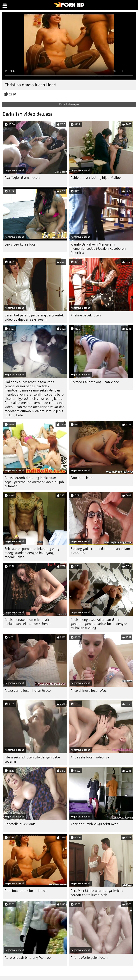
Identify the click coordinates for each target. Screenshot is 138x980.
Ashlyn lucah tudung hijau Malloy (96, 178)
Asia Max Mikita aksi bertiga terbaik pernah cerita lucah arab (97, 893)
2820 (13, 94)
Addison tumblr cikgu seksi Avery (95, 824)
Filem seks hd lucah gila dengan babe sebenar (32, 759)
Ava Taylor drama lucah (22, 178)
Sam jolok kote (81, 478)
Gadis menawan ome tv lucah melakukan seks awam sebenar (28, 622)
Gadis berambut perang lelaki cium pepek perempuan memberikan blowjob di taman (34, 482)
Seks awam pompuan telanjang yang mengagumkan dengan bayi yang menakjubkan (32, 553)
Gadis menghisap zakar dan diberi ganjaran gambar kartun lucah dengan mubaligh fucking (99, 624)
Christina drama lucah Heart (26, 891)
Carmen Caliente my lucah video (95, 382)
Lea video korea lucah (21, 244)
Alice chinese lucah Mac (88, 691)
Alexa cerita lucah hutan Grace (28, 691)
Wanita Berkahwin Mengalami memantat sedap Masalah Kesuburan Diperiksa (98, 249)
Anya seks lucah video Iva (90, 757)
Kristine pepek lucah (86, 315)
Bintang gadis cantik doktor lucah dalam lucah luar (100, 551)
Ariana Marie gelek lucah (89, 958)
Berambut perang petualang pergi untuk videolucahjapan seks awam (34, 317)
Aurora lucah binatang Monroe (28, 958)
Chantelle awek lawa (20, 824)
